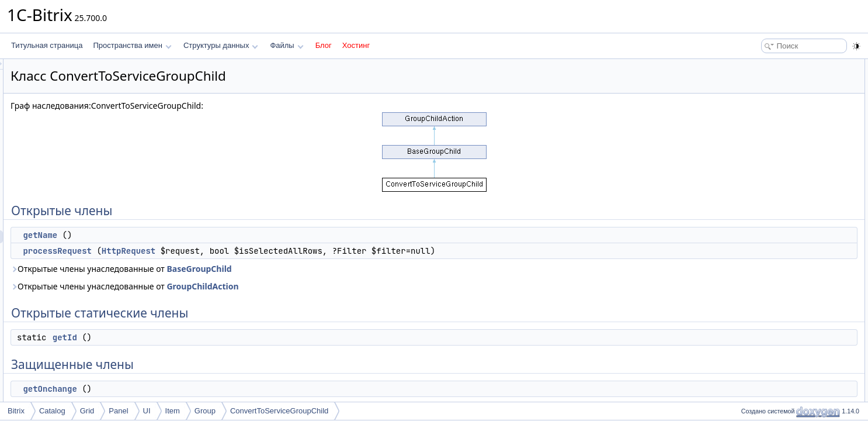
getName (186, 235)
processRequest (203, 251)
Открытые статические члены (786, 104)
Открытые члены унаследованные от (267, 269)
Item (173, 411)
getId (211, 337)
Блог (324, 45)
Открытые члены (765, 65)
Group (205, 411)
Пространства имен (132, 45)
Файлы (287, 45)
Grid (87, 411)
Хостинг (356, 45)
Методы (751, 168)
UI (147, 411)
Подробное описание (772, 156)
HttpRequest (275, 251)
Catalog (52, 411)
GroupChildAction (348, 286)
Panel (118, 411)
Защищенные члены (771, 130)
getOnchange (196, 389)
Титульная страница (47, 45)
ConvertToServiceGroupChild (279, 411)
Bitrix (16, 411)
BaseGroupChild (345, 269)
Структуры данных (221, 45)
